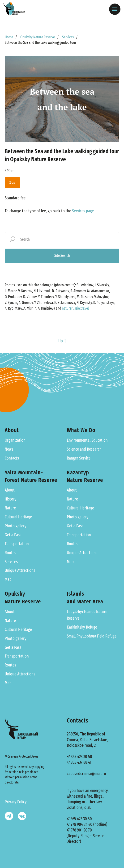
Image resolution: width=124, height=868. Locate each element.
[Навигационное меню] (115, 9)
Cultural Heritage (18, 517)
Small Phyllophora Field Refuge (92, 636)
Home (9, 37)
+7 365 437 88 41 (79, 762)
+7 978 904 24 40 (79, 824)
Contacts (12, 458)
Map (8, 579)
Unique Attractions (20, 570)
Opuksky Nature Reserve (38, 37)
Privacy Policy (16, 802)
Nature (10, 508)
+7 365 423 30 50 (79, 757)
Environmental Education (87, 440)
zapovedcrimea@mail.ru (86, 774)
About (10, 490)
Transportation (17, 544)
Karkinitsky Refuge (82, 627)
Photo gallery (16, 526)
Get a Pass (13, 535)
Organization (15, 440)
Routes (10, 553)
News (9, 449)
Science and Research (84, 449)
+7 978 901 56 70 (79, 830)
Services (68, 37)
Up (62, 341)
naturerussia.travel (75, 308)
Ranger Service (79, 458)
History (11, 499)
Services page (83, 211)
